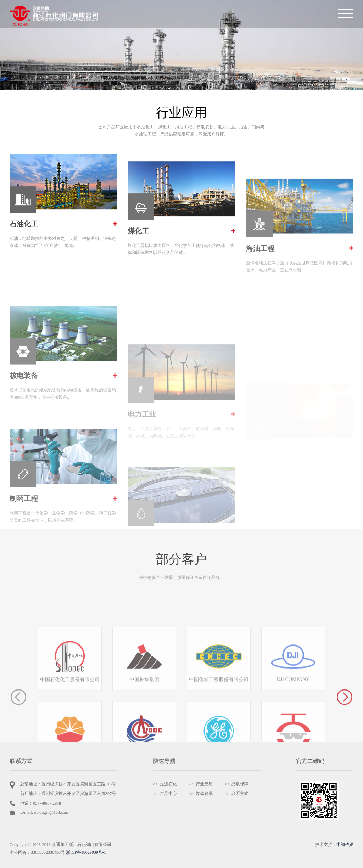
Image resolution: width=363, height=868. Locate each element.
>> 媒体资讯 (201, 794)
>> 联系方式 (237, 794)
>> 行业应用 (201, 784)
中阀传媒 (345, 845)
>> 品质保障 (237, 784)
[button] (345, 727)
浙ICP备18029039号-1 (86, 852)
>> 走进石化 (165, 784)
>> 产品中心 (165, 794)
